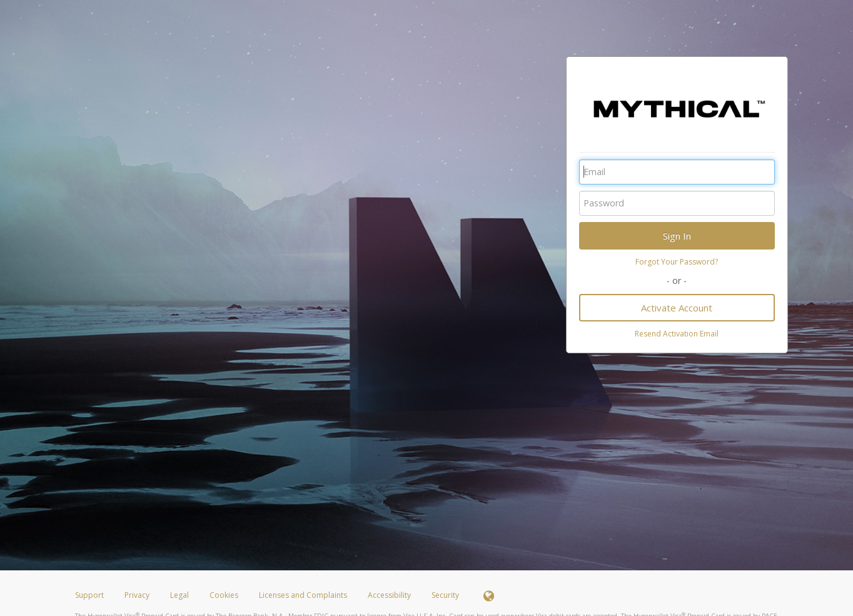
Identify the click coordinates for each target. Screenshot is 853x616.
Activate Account (677, 308)
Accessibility (389, 595)
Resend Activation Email (677, 334)
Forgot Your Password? (677, 262)
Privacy (137, 595)
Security (445, 595)
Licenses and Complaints (304, 595)
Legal (179, 595)
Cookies (224, 595)
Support (89, 595)
